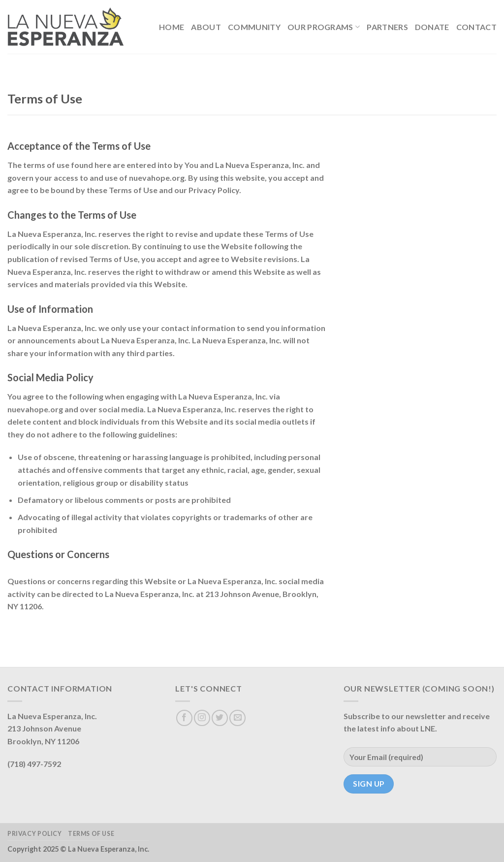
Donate (432, 27)
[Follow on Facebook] (184, 718)
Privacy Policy (35, 834)
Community (254, 27)
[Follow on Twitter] (220, 718)
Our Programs (324, 27)
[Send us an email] (237, 718)
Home (172, 27)
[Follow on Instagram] (202, 718)
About (206, 27)
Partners (387, 27)
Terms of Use (91, 834)
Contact (476, 27)
